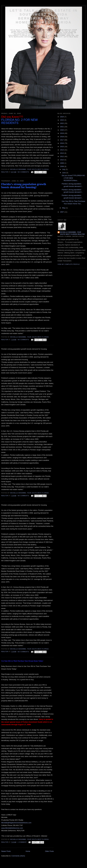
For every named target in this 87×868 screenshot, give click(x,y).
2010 (62, 160)
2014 (62, 150)
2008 (62, 166)
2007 (62, 212)
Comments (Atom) (18, 856)
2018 (62, 137)
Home (28, 851)
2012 (62, 156)
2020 (62, 130)
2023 (62, 120)
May (64, 208)
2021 (62, 127)
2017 (62, 140)
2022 (62, 123)
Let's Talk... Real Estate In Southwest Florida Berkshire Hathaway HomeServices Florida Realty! (44, 18)
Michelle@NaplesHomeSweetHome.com (16, 823)
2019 (62, 133)
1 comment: (23, 842)
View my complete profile (69, 264)
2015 (62, 147)
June (64, 173)
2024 (62, 117)
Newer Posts (6, 851)
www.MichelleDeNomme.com (12, 828)
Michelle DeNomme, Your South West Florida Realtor (72, 233)
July (64, 169)
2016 (62, 143)
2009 (62, 163)
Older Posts (49, 851)
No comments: (24, 172)
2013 (62, 153)
